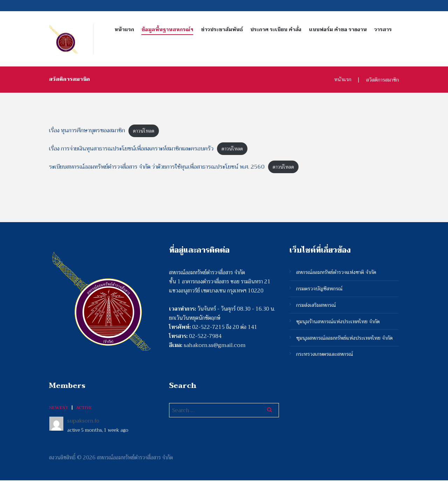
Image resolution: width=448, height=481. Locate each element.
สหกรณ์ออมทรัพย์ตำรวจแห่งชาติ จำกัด (337, 274)
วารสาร (383, 30)
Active (84, 409)
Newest (59, 409)
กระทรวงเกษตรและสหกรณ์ (325, 358)
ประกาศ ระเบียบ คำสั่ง (276, 30)
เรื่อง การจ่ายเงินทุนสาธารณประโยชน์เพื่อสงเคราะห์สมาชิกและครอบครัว (138, 149)
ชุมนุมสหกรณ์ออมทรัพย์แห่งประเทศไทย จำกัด (345, 341)
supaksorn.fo (84, 422)
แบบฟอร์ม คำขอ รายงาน (338, 30)
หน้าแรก (124, 30)
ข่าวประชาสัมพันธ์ (222, 30)
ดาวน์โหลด (150, 131)
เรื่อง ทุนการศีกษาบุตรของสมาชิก (90, 130)
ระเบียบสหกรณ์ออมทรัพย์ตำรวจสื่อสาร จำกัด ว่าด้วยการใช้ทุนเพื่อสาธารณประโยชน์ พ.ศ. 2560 (165, 167)
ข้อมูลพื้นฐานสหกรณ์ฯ (167, 30)
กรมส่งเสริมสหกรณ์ (316, 307)
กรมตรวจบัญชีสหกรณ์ (320, 290)
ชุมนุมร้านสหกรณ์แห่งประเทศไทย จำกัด (338, 324)
